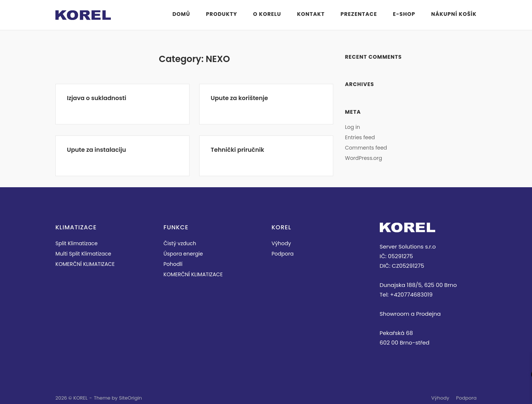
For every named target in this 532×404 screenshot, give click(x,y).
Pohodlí (173, 264)
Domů (181, 14)
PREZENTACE (359, 14)
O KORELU (267, 14)
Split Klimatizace (76, 243)
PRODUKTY (222, 14)
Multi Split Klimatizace (83, 254)
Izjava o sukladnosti (97, 98)
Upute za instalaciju (96, 150)
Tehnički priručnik (237, 150)
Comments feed (366, 148)
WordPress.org (364, 158)
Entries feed (360, 137)
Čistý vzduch (180, 243)
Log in (353, 127)
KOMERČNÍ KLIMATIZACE (85, 264)
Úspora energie (183, 254)
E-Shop (404, 14)
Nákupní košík (454, 14)
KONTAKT (311, 14)
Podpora (283, 254)
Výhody (281, 243)
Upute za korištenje (239, 98)
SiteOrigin (130, 398)
